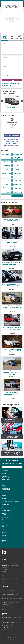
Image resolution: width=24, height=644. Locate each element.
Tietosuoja (4, 513)
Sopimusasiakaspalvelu (6, 491)
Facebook (5, 540)
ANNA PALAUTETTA (12, 467)
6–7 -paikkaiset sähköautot (12, 143)
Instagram (5, 542)
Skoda (3, 529)
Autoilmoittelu (4, 485)
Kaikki (18, 196)
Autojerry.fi (4, 496)
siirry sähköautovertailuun (12, 136)
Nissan (3, 527)
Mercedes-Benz (5, 525)
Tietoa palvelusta (5, 509)
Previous (2, 101)
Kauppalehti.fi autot (5, 505)
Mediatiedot (4, 484)
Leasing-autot (15, 464)
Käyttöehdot (4, 512)
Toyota (3, 531)
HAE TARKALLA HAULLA (7, 86)
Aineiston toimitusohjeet (6, 488)
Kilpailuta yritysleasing (6, 479)
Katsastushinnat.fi (5, 497)
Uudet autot (9, 464)
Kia (2, 524)
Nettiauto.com (4, 499)
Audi (2, 519)
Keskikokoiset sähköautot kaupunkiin (12, 145)
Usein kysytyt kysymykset (6, 511)
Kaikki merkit (4, 535)
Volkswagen (4, 532)
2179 (14, 204)
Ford (2, 522)
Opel (2, 528)
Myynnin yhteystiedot (6, 490)
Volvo (3, 534)
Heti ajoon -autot (5, 475)
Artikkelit (21, 464)
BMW (3, 521)
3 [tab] (13, 131)
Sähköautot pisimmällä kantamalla (12, 140)
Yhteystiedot (4, 515)
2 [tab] (11, 131)
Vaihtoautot (4, 464)
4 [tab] (15, 131)
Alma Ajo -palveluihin (13, 546)
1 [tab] (9, 131)
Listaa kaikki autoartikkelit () (9, 204)
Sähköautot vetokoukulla (12, 142)
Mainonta (3, 487)
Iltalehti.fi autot (5, 503)
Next (22, 101)
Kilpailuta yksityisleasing (6, 478)
